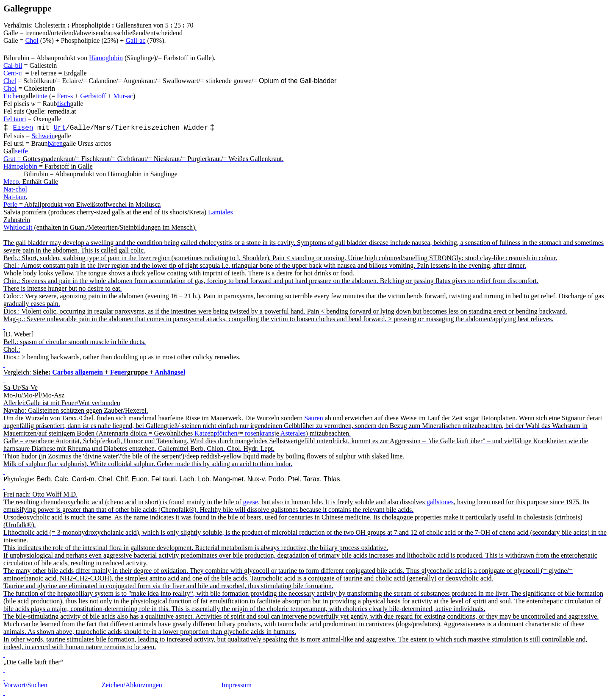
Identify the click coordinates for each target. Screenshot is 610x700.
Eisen (23, 128)
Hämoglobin (106, 58)
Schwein (43, 136)
